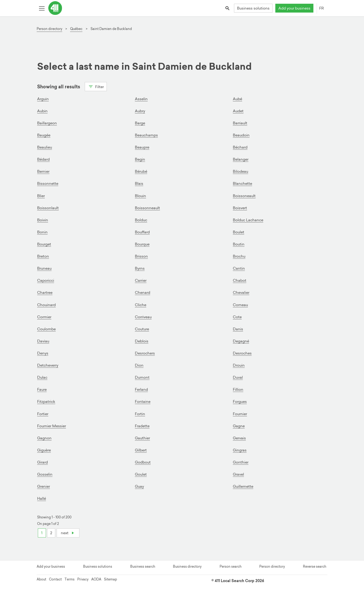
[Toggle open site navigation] (42, 8)
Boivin (43, 220)
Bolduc (141, 220)
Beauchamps (146, 135)
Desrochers (145, 353)
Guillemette (243, 486)
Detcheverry (48, 365)
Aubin (42, 111)
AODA (96, 579)
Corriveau (143, 316)
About (41, 579)
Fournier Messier (52, 425)
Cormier (44, 316)
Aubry (140, 111)
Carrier (141, 280)
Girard (42, 461)
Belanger (241, 159)
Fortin (140, 413)
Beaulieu (45, 147)
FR (322, 8)
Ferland (141, 389)
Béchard (240, 147)
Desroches (242, 353)
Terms (70, 579)
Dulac (42, 377)
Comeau (240, 304)
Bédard (43, 159)
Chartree (45, 292)
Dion (139, 365)
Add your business (294, 8)
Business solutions (253, 8)
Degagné (241, 341)
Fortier (43, 413)
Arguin (43, 99)
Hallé (42, 498)
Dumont (142, 377)
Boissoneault (244, 196)
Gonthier (241, 461)
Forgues (240, 401)
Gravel (238, 474)
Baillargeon (47, 123)
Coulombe (46, 328)
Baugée (44, 135)
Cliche (141, 304)
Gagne (239, 425)
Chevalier (241, 292)
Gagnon (44, 437)
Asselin (141, 99)
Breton (43, 256)
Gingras (240, 449)
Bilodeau (240, 171)
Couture (142, 328)
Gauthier (142, 437)
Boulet (239, 232)
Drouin (239, 365)
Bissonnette (48, 183)
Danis (238, 328)
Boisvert (240, 208)
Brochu (239, 256)
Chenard (143, 292)
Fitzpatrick (46, 401)
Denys (43, 353)
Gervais (239, 437)
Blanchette (242, 183)
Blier (41, 196)
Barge (140, 123)
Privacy (83, 579)
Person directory (272, 566)
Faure (42, 389)
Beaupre (142, 147)
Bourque (142, 244)
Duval (238, 377)
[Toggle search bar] (228, 8)
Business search (143, 566)
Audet (238, 111)
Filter (96, 86)
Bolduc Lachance (248, 220)
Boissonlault (48, 208)
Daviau (43, 341)
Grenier (44, 486)
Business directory (187, 566)
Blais (139, 183)
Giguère (44, 449)
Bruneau (44, 268)
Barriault (240, 123)
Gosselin (45, 474)
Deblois (142, 341)
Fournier (240, 413)
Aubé (237, 99)
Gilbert (141, 449)
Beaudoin (241, 135)
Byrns (140, 268)
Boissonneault (147, 208)
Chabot (240, 280)
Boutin (239, 244)
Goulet (141, 474)
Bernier (43, 171)
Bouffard (142, 232)
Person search (231, 566)
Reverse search (315, 566)
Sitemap (110, 579)
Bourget (44, 244)
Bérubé (141, 171)
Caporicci (46, 280)
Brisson (141, 256)
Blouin (140, 196)
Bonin (42, 232)
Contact (55, 579)
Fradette (142, 425)
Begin (140, 159)
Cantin (239, 268)
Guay (139, 486)
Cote (237, 316)
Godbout (143, 461)
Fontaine (143, 401)
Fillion (238, 389)
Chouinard (46, 304)
